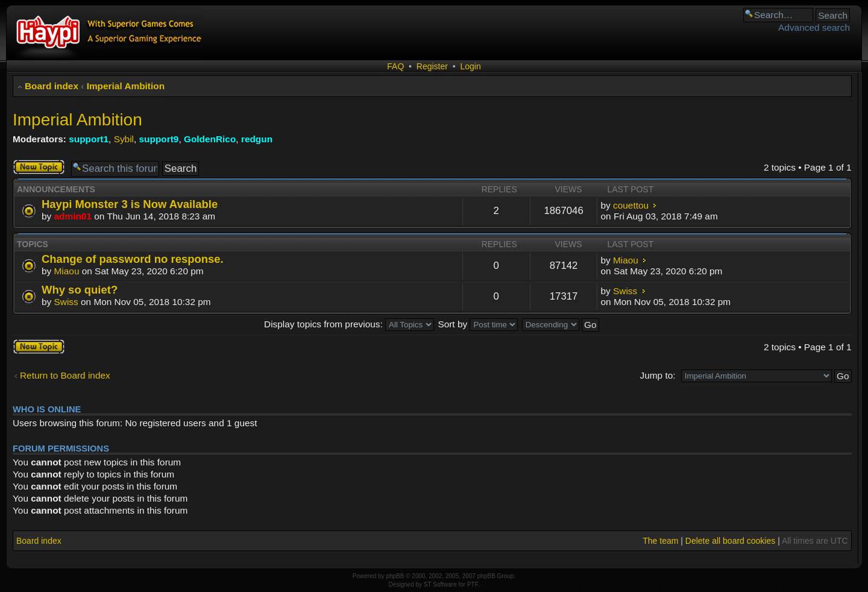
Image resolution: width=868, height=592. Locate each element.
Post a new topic (39, 167)
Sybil (124, 139)
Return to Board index (65, 375)
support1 (89, 139)
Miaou (67, 271)
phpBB (395, 576)
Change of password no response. (133, 259)
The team (660, 541)
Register (432, 66)
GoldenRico (210, 139)
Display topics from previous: (349, 324)
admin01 (73, 216)
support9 (159, 139)
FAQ (395, 66)
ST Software (440, 584)
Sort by (478, 324)
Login (470, 66)
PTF (473, 584)
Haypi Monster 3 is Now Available (130, 204)
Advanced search (814, 27)
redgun (257, 139)
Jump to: (657, 375)
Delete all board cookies (730, 541)
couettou (631, 205)
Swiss (66, 302)
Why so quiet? (80, 290)
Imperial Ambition (126, 86)
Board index (52, 86)
